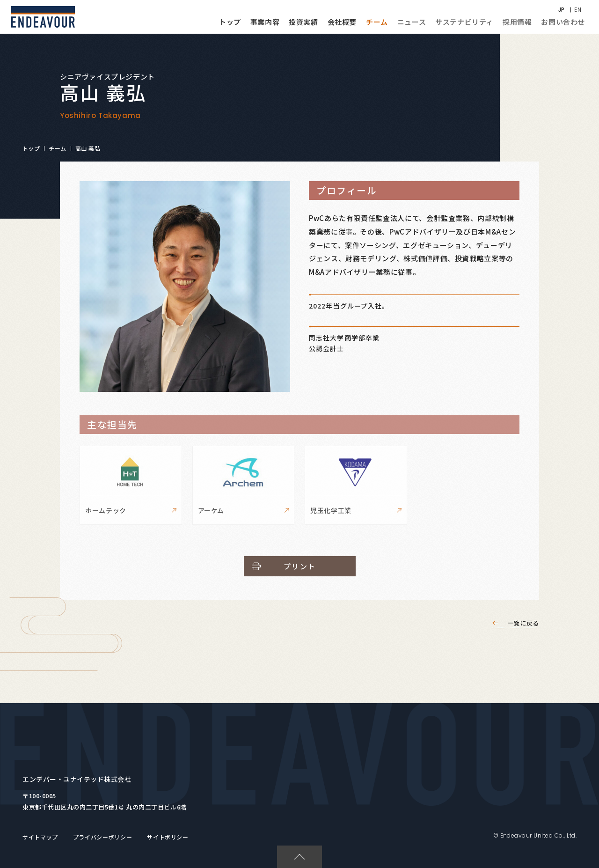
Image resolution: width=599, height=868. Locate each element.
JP (562, 10)
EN (578, 10)
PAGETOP (295, 850)
